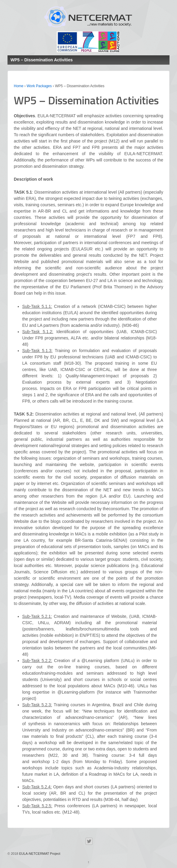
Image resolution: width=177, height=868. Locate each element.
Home (19, 86)
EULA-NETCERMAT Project (39, 854)
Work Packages (39, 86)
